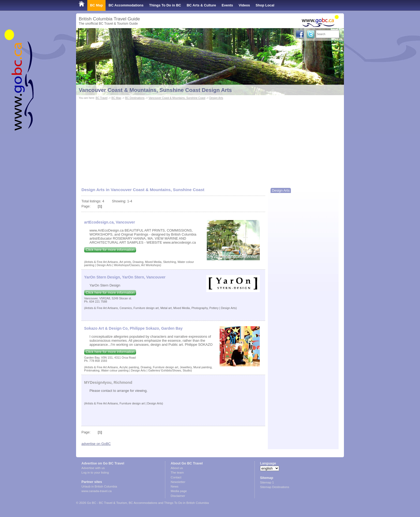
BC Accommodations (126, 5)
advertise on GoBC (96, 444)
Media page (179, 491)
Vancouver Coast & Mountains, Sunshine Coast (177, 98)
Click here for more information (110, 250)
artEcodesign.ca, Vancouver (110, 222)
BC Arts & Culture (201, 5)
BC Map (96, 5)
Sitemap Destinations (275, 487)
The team (177, 473)
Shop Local (265, 5)
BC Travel (102, 98)
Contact (176, 477)
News (175, 486)
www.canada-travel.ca (97, 491)
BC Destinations (135, 98)
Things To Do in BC (165, 5)
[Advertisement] (210, 141)
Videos (244, 5)
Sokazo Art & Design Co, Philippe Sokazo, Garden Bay (133, 328)
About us (177, 468)
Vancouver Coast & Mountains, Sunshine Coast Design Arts (155, 90)
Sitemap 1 (267, 482)
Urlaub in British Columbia (99, 486)
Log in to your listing (95, 473)
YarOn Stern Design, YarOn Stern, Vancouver (125, 277)
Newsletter (178, 482)
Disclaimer (178, 496)
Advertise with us (93, 468)
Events (227, 5)
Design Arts (216, 98)
